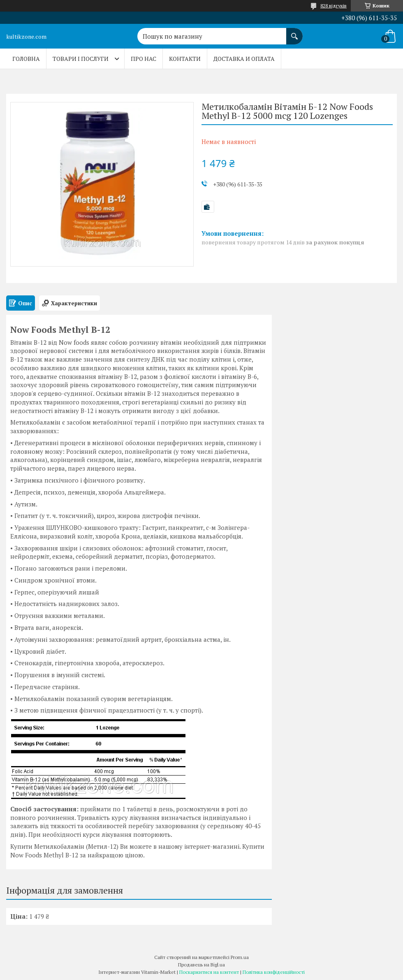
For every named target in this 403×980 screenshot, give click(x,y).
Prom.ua (240, 957)
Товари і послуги (81, 59)
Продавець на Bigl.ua (201, 965)
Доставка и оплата (244, 59)
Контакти (185, 59)
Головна (26, 59)
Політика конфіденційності (274, 972)
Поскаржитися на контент (209, 972)
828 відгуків (334, 6)
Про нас (144, 59)
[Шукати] (294, 32)
